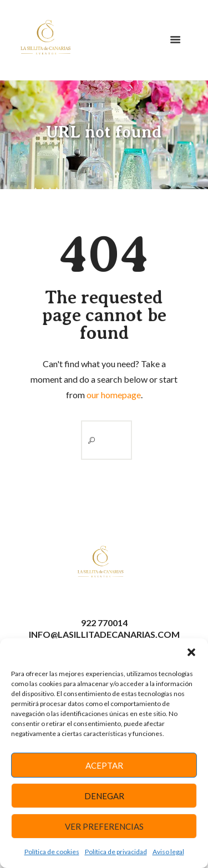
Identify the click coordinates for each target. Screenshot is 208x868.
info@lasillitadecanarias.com (104, 634)
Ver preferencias (104, 826)
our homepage (114, 395)
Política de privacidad (116, 852)
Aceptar (104, 765)
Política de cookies (52, 852)
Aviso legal (168, 852)
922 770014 (104, 623)
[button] (191, 652)
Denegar (104, 796)
